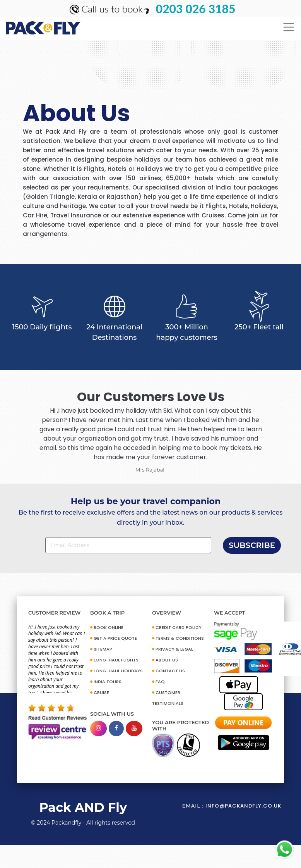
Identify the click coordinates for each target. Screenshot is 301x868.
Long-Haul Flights (116, 660)
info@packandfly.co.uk (243, 806)
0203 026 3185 (196, 9)
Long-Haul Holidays (118, 671)
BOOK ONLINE (109, 627)
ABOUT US (167, 660)
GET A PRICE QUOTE (115, 638)
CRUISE (101, 692)
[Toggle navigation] (289, 27)
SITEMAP (103, 649)
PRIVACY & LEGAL (174, 649)
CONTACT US (170, 671)
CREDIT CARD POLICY (179, 627)
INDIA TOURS (108, 682)
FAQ (160, 682)
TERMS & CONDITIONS (180, 638)
